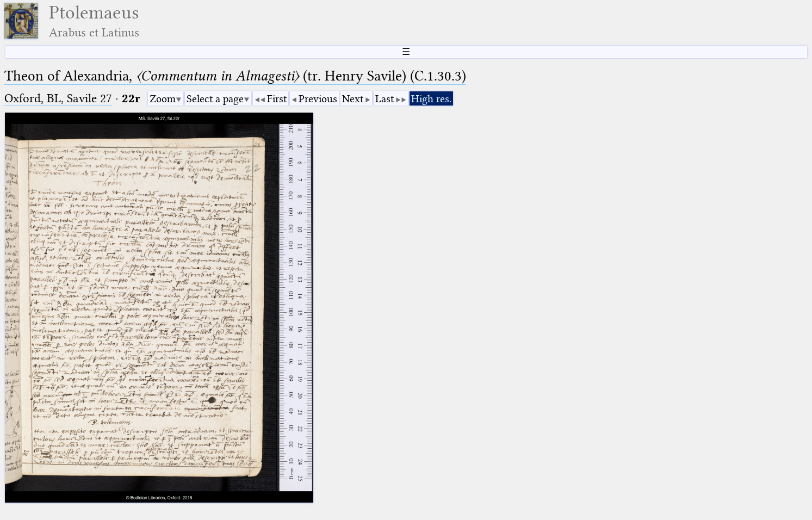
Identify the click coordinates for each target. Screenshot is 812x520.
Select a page (215, 99)
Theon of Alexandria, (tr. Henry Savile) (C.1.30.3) (235, 76)
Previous (318, 99)
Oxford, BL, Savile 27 (58, 98)
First (277, 99)
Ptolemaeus (94, 21)
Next (353, 99)
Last (385, 99)
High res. (431, 99)
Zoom (163, 99)
